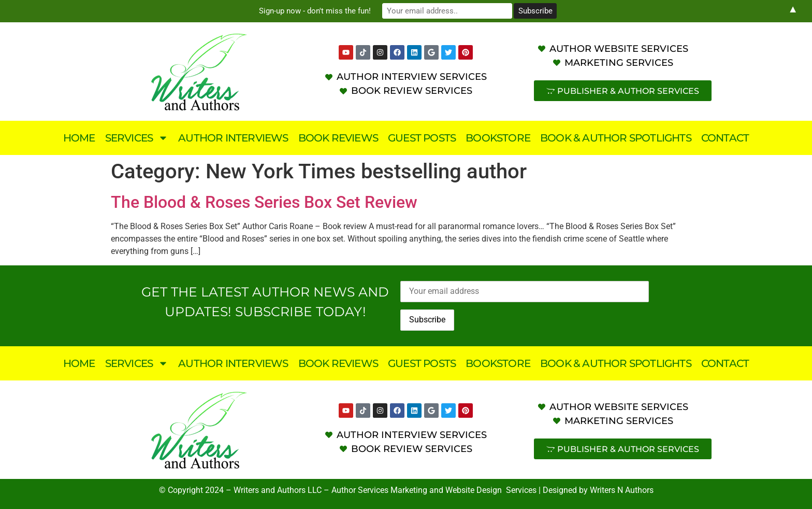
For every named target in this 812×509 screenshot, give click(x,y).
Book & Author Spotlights (616, 138)
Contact (725, 138)
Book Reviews (338, 138)
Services (137, 138)
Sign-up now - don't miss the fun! (318, 11)
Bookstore (498, 138)
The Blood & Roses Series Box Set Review (264, 202)
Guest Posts (422, 138)
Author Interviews (233, 138)
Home (79, 138)
